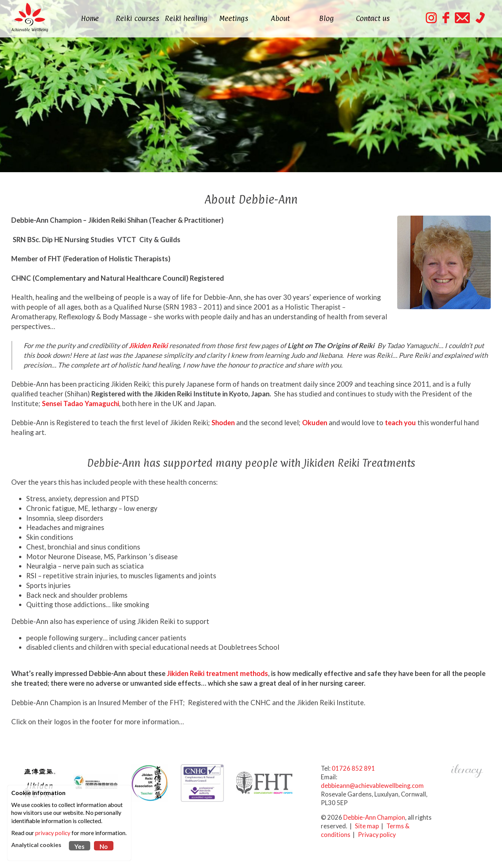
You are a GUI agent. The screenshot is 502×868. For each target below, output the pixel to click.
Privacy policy (377, 835)
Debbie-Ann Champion (374, 817)
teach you (400, 423)
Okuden (315, 423)
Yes (80, 847)
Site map (367, 826)
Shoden (223, 423)
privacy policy (53, 833)
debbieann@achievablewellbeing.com (372, 786)
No (104, 847)
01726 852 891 (353, 768)
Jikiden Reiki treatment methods (217, 673)
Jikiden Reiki (148, 345)
